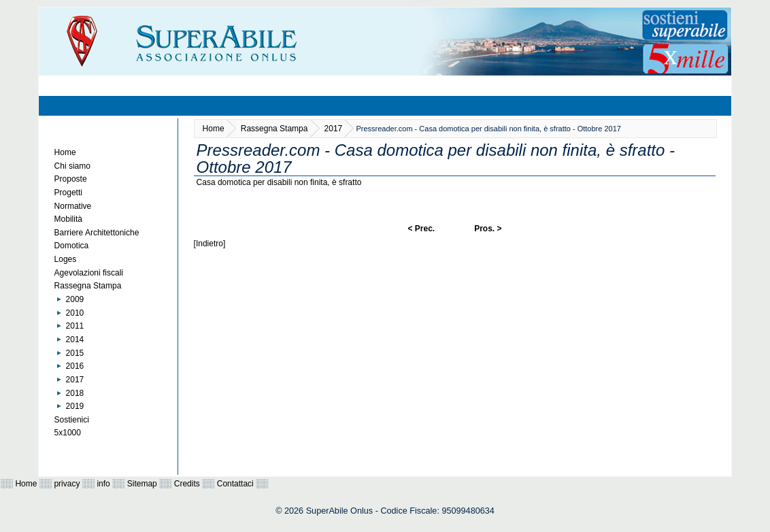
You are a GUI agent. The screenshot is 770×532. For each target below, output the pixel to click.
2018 (75, 393)
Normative (73, 206)
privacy (67, 484)
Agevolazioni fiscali (89, 273)
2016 (75, 366)
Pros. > (488, 229)
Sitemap (142, 484)
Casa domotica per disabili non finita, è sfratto (279, 182)
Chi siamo (72, 166)
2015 (75, 353)
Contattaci (235, 484)
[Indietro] (210, 244)
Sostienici (72, 420)
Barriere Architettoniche (97, 233)
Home (65, 152)
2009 (75, 299)
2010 (75, 313)
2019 (75, 406)
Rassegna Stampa (88, 286)
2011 (75, 326)
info (103, 484)
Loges (66, 259)
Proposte (71, 179)
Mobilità (68, 219)
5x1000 (68, 433)
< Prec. (421, 229)
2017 (75, 380)
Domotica (72, 246)
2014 (75, 339)
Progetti (68, 193)
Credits (187, 484)
